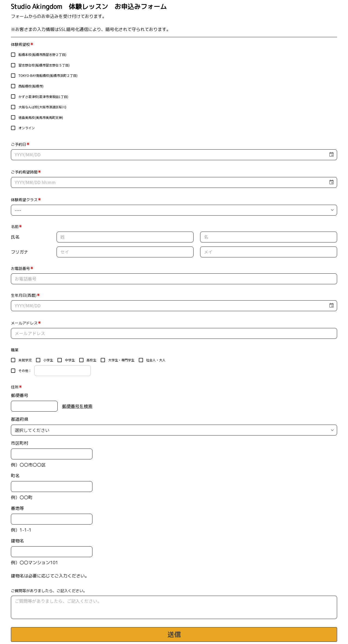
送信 (174, 634)
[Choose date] (332, 155)
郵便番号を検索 (77, 406)
